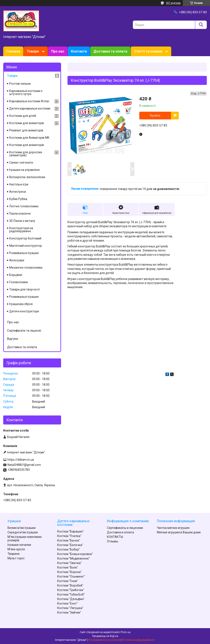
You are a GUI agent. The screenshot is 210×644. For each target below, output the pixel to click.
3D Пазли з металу (22, 221)
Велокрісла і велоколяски (27, 177)
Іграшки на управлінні (24, 170)
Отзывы (112, 541)
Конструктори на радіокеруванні (21, 230)
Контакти (79, 51)
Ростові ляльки (20, 84)
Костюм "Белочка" (70, 545)
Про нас (58, 51)
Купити (155, 116)
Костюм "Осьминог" (71, 576)
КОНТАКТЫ (115, 537)
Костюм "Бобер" (69, 549)
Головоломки (19, 282)
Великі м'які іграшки (22, 528)
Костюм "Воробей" (70, 585)
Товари (33, 51)
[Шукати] (201, 25)
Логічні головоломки (24, 206)
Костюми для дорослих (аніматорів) (26, 154)
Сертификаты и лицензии (125, 528)
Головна (13, 51)
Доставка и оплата (120, 532)
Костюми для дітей (23, 116)
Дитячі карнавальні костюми (30, 108)
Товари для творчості (25, 289)
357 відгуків (173, 3)
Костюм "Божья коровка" (75, 554)
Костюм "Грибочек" (71, 590)
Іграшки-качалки (19, 545)
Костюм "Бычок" (69, 540)
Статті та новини (148, 51)
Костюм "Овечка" (69, 563)
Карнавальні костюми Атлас (29, 101)
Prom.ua (126, 632)
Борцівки (16, 275)
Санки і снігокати (21, 163)
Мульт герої (16, 558)
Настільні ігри (19, 184)
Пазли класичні (20, 214)
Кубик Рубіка (18, 199)
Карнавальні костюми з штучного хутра (26, 92)
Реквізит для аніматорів (26, 130)
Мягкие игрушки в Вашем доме (179, 532)
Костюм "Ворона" (69, 572)
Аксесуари (17, 260)
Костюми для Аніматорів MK (29, 138)
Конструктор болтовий (25, 238)
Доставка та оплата (110, 51)
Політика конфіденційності (139, 640)
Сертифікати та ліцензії (24, 331)
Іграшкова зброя (21, 304)
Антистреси (18, 192)
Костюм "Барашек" (70, 531)
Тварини (13, 554)
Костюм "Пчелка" (69, 536)
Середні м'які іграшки (23, 532)
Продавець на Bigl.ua (105, 636)
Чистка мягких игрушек (173, 528)
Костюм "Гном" (68, 581)
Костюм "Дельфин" (71, 599)
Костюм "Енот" (67, 603)
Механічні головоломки (26, 268)
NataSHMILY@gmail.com (24, 465)
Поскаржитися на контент (104, 640)
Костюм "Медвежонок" (73, 558)
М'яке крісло (16, 549)
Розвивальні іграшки (24, 253)
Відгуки (13, 339)
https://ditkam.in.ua (21, 460)
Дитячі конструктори (24, 311)
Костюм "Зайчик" (69, 612)
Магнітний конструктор (26, 246)
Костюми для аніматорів (27, 123)
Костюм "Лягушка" (70, 608)
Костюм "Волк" (68, 567)
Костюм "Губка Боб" (71, 594)
